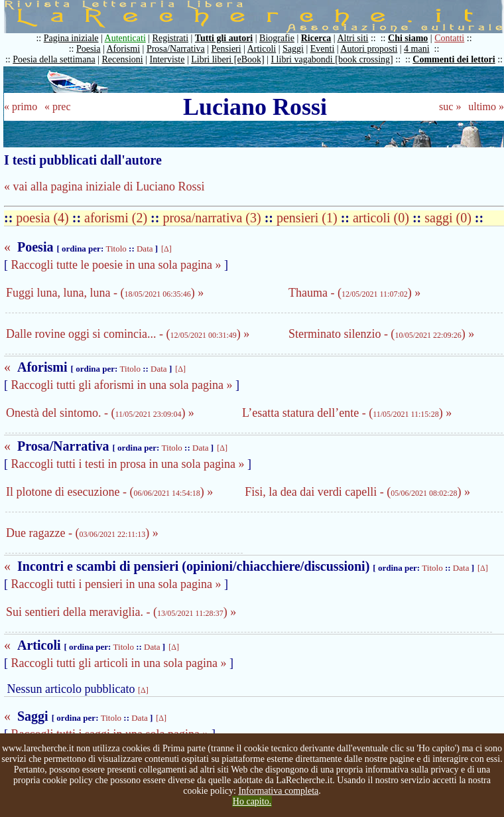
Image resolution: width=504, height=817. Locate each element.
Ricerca (316, 38)
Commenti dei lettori (454, 59)
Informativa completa (278, 791)
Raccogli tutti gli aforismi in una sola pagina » (122, 385)
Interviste (167, 59)
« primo (21, 107)
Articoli (262, 49)
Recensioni (123, 59)
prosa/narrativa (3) (213, 218)
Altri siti (352, 38)
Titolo (116, 249)
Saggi (293, 49)
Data (145, 249)
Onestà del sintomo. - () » (100, 413)
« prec (58, 107)
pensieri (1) (309, 218)
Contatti (449, 38)
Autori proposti (369, 49)
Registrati (170, 38)
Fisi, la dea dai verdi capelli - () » (357, 492)
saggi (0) (450, 218)
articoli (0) (383, 218)
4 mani (417, 49)
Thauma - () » (354, 293)
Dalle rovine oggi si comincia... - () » (128, 334)
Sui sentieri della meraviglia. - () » (121, 612)
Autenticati (125, 38)
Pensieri (226, 49)
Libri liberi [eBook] (227, 59)
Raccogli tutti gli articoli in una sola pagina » (119, 663)
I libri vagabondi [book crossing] (332, 59)
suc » (450, 107)
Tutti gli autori (224, 38)
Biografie (277, 38)
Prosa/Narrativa (176, 49)
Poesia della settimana (54, 59)
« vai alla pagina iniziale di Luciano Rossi (104, 186)
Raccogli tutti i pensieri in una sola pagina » (116, 584)
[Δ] (166, 249)
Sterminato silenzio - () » (381, 334)
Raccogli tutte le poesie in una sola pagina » (116, 265)
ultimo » (486, 107)
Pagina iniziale (71, 38)
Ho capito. (252, 801)
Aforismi (124, 49)
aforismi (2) (117, 218)
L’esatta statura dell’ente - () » (347, 413)
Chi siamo (408, 38)
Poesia (89, 49)
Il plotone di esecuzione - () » (109, 492)
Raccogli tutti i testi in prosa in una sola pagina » (128, 464)
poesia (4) (44, 218)
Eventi (323, 49)
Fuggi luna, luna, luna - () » (105, 293)
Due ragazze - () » (82, 533)
